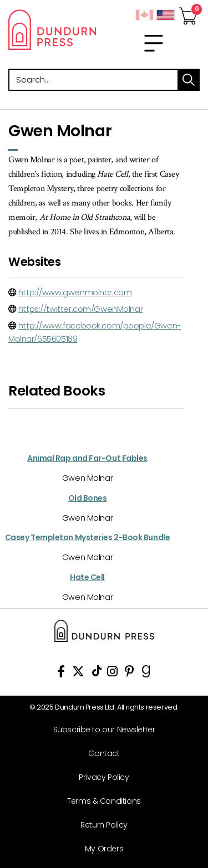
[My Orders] (100, 849)
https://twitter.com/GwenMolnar (80, 309)
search (189, 80)
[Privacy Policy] (100, 777)
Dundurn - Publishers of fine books (52, 29)
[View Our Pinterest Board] (130, 673)
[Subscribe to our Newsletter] (100, 730)
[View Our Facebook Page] (61, 673)
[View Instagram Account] (112, 673)
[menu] (154, 43)
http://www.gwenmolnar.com (75, 292)
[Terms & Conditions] (100, 801)
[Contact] (100, 754)
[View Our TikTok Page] (97, 673)
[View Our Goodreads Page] (146, 673)
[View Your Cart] (188, 13)
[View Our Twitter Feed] (78, 673)
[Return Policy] (100, 825)
